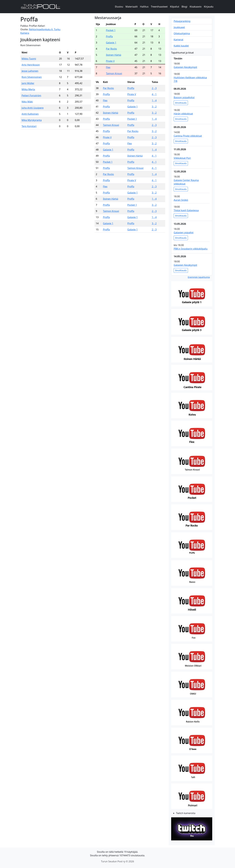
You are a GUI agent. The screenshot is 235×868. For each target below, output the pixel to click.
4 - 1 (154, 94)
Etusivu (119, 7)
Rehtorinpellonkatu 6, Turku (45, 29)
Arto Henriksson (31, 65)
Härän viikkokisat (183, 114)
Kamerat (178, 40)
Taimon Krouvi (114, 73)
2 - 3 (154, 88)
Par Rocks (111, 49)
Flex (108, 67)
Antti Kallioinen (30, 114)
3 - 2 (154, 107)
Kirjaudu (209, 7)
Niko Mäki (27, 102)
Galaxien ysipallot (184, 233)
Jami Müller (28, 83)
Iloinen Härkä (114, 55)
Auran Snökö (181, 200)
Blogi (184, 7)
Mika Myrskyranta (32, 120)
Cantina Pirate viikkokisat (188, 136)
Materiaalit (132, 7)
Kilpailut (175, 7)
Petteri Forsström (31, 95)
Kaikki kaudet (181, 46)
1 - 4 (154, 100)
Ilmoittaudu (181, 103)
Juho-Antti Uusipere (33, 108)
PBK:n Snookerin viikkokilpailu (191, 249)
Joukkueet (179, 27)
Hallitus (144, 7)
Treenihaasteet (159, 7)
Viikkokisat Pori (182, 158)
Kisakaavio (196, 7)
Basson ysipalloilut (184, 97)
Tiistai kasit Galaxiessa (186, 210)
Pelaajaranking (182, 21)
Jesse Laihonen (30, 71)
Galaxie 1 (111, 43)
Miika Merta (28, 89)
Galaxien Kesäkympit (185, 67)
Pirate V (110, 61)
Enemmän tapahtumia (199, 277)
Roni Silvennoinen (32, 77)
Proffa (109, 36)
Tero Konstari (29, 126)
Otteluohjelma (182, 33)
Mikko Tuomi (29, 59)
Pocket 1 (111, 30)
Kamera (25, 33)
